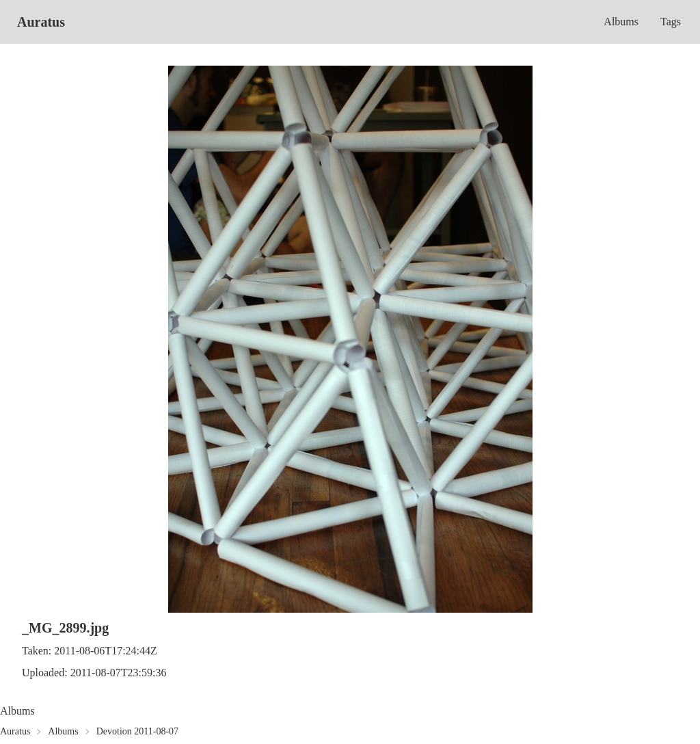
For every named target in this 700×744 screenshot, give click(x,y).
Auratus (41, 22)
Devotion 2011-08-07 (137, 731)
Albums (621, 22)
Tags (671, 22)
